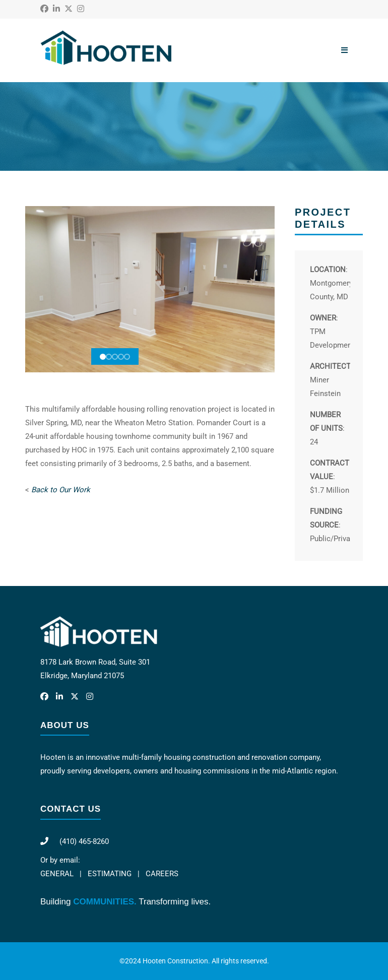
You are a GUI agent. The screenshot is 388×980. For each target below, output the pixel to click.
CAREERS (162, 874)
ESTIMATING (110, 874)
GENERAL (57, 874)
